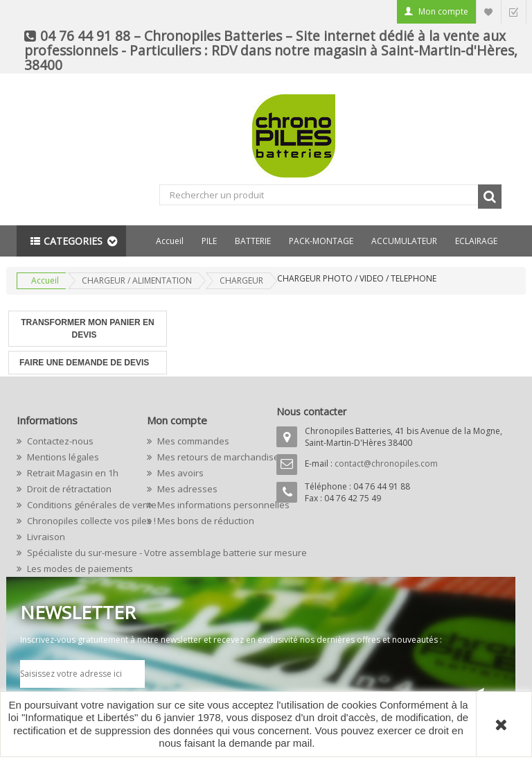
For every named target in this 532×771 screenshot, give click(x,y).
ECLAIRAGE (476, 241)
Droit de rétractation (68, 489)
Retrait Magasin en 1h (72, 473)
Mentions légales (62, 457)
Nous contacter (311, 412)
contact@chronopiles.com (386, 464)
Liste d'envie (488, 11)
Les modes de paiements (76, 569)
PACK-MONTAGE (321, 241)
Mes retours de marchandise (206, 457)
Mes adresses (186, 489)
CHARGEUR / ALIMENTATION (137, 280)
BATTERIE (253, 241)
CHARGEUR (241, 280)
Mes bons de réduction (205, 521)
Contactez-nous (59, 441)
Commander (513, 11)
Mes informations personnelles (206, 505)
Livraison (45, 537)
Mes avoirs (179, 473)
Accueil (170, 241)
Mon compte (443, 11)
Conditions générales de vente (76, 505)
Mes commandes (192, 441)
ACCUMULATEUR (404, 241)
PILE (209, 241)
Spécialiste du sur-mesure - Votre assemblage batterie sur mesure (76, 553)
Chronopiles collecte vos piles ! (76, 521)
